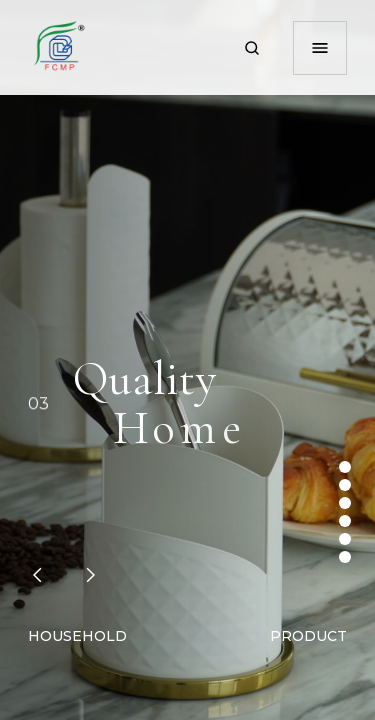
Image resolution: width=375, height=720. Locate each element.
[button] (37, 575)
